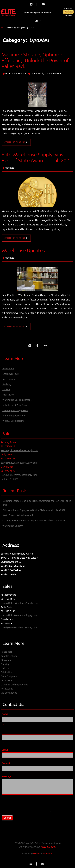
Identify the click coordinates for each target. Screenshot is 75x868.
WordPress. (48, 853)
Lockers (6, 390)
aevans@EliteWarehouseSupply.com (19, 450)
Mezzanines (9, 379)
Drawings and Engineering (16, 411)
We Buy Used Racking (13, 421)
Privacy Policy (48, 847)
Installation (7, 681)
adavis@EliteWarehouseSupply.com (19, 463)
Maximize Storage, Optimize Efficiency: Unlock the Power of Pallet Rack (35, 61)
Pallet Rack (11, 74)
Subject (6, 763)
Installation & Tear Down (15, 405)
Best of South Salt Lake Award (18, 515)
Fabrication (8, 395)
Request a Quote (9, 479)
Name (5, 714)
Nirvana (37, 853)
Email (5, 750)
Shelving (7, 384)
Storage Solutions (53, 74)
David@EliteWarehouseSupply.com (19, 475)
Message (7, 776)
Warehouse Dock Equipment (17, 400)
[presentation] (26, 804)
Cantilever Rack (10, 374)
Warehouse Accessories (14, 416)
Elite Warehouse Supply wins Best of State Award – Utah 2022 (37, 158)
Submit (7, 818)
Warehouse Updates (23, 251)
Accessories (7, 689)
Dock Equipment (9, 676)
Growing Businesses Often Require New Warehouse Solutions (34, 521)
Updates (22, 74)
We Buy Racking (9, 693)
